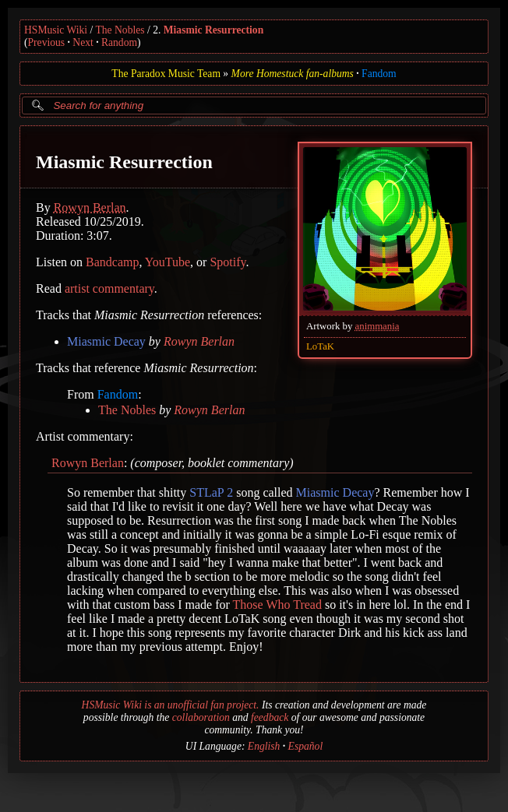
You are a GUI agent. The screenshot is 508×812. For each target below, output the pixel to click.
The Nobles (120, 30)
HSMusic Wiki (56, 30)
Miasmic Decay (106, 341)
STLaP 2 (211, 492)
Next (83, 42)
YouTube (168, 262)
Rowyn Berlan (90, 207)
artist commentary (109, 288)
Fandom (379, 74)
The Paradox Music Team (166, 74)
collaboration (201, 717)
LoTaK (320, 346)
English (264, 746)
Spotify (228, 262)
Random (119, 42)
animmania (377, 326)
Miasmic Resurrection (213, 30)
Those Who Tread (277, 605)
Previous (47, 42)
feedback (270, 717)
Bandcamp (112, 262)
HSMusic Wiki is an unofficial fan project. (171, 705)
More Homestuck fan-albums (293, 74)
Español (306, 746)
